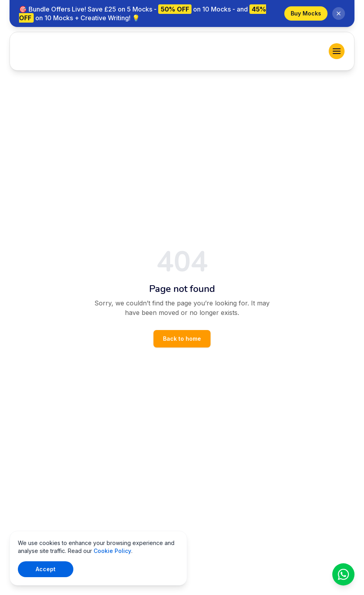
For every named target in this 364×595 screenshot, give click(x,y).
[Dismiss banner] (339, 13)
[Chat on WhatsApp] (343, 574)
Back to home (182, 339)
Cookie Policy (112, 551)
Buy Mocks (306, 13)
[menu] (337, 51)
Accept (46, 569)
